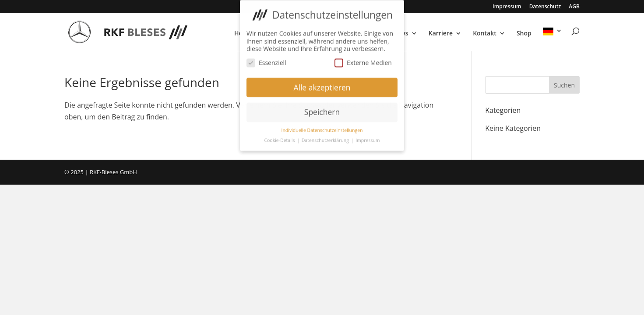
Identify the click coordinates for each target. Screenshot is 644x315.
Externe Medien (363, 61)
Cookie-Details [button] (280, 139)
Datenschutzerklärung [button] (326, 139)
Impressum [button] (368, 139)
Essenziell (266, 61)
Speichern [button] (322, 110)
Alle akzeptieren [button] (322, 85)
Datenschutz (545, 7)
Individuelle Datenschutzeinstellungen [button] (322, 129)
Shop (524, 34)
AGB (574, 7)
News (400, 34)
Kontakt (485, 34)
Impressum (507, 7)
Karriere (441, 34)
